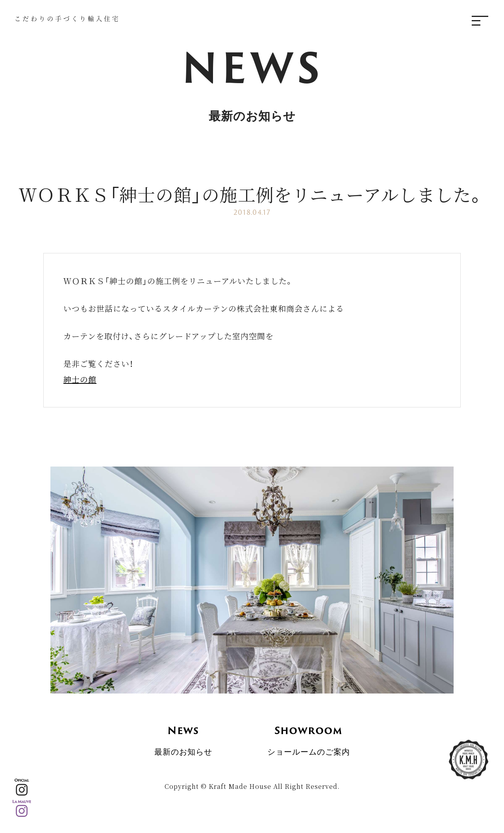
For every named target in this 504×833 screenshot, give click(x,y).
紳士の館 (80, 379)
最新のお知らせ (183, 735)
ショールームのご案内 (309, 735)
